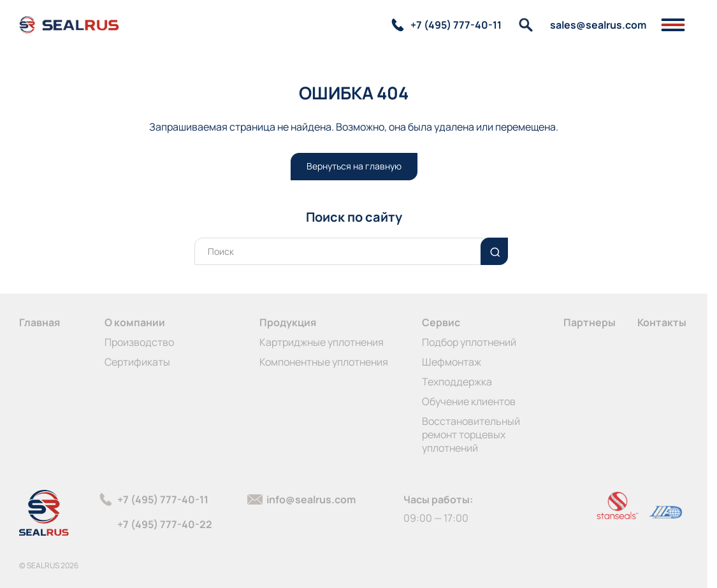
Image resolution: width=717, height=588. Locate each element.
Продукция (288, 322)
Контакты (662, 322)
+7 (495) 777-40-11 (163, 499)
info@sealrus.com (311, 499)
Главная (40, 322)
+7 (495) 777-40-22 (165, 524)
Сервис (441, 322)
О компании (135, 322)
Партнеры (590, 322)
